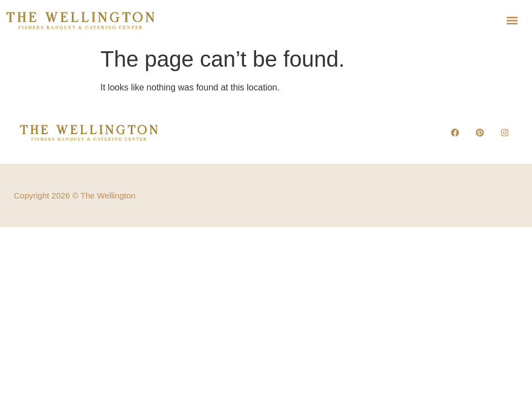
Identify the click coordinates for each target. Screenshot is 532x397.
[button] (512, 20)
